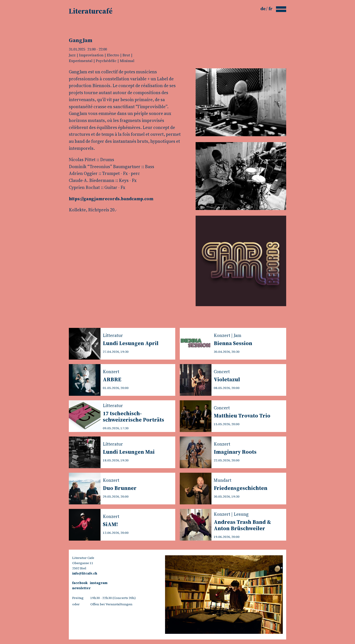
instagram (99, 583)
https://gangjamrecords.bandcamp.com (111, 199)
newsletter (81, 588)
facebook (80, 583)
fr (271, 9)
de (263, 9)
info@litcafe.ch (85, 573)
